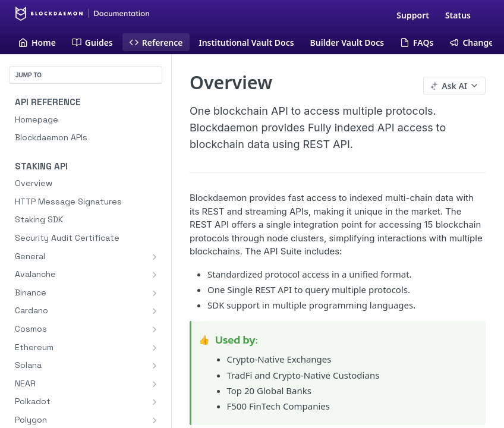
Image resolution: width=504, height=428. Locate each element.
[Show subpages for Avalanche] (155, 275)
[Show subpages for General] (155, 257)
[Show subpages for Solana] (155, 366)
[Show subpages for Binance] (155, 293)
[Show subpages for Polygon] (155, 420)
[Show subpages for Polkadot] (155, 402)
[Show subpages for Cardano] (155, 311)
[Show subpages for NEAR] (155, 384)
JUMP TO (29, 75)
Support (413, 15)
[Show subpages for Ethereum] (155, 348)
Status (458, 15)
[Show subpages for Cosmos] (155, 329)
